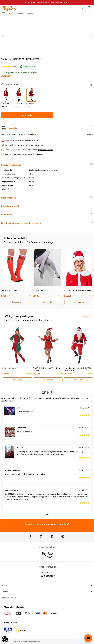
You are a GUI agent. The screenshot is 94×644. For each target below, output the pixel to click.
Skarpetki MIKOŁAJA (9, 290)
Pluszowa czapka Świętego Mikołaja (77, 290)
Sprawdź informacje (46, 150)
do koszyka (27, 115)
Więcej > (85, 316)
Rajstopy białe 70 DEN (41, 290)
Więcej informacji (8, 189)
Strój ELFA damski (9, 368)
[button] (5, 639)
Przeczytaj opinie (37, 145)
